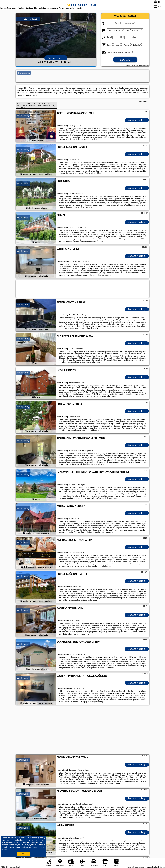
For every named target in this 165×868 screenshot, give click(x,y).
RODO (4, 849)
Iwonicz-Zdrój (23, 116)
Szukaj (125, 60)
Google (42, 838)
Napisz (162, 867)
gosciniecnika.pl (82, 5)
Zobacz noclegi (137, 120)
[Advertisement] (82, 730)
